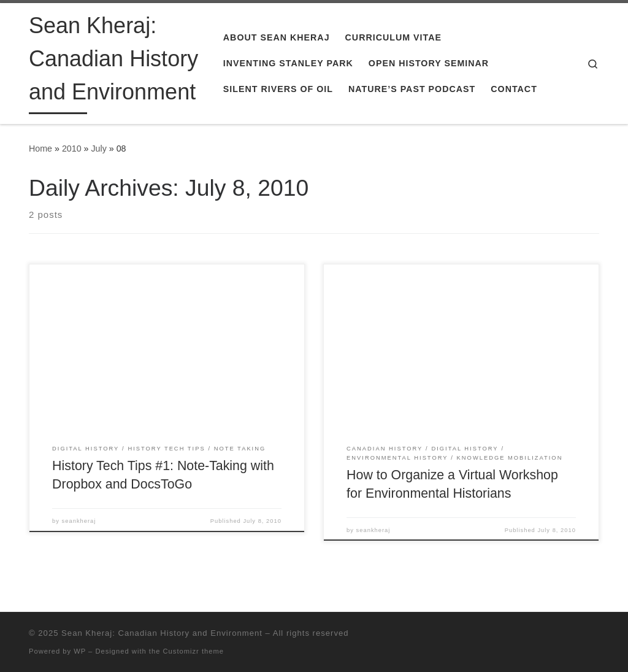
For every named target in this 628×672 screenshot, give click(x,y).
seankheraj (79, 521)
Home (40, 149)
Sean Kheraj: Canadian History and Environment (162, 633)
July (98, 149)
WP (80, 651)
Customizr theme (194, 651)
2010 (72, 149)
